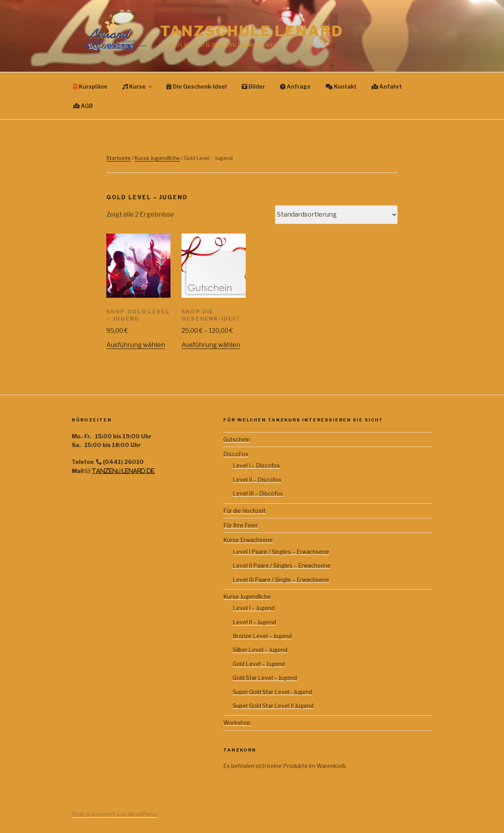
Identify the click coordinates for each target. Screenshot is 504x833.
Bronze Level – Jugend (262, 636)
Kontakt (341, 86)
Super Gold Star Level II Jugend (273, 706)
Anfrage (295, 86)
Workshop (237, 723)
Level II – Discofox (257, 480)
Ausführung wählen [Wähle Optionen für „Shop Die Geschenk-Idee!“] (211, 345)
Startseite (119, 158)
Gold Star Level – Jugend (265, 678)
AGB (83, 106)
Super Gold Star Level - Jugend (272, 692)
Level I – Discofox (256, 465)
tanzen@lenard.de (123, 471)
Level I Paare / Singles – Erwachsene (281, 552)
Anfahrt (387, 86)
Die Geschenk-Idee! (196, 86)
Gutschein (237, 439)
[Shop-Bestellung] (336, 215)
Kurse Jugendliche (157, 158)
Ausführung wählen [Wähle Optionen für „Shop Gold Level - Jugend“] (136, 345)
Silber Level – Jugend (260, 650)
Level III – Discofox (258, 493)
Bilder (253, 86)
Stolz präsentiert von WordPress (115, 814)
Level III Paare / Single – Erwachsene (281, 580)
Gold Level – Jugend (259, 664)
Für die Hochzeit (245, 511)
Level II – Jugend (254, 622)
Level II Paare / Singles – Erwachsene (282, 565)
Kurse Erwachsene (248, 540)
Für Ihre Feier (241, 525)
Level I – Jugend (254, 608)
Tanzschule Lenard (252, 31)
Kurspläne (90, 86)
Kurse (138, 86)
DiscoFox (236, 454)
